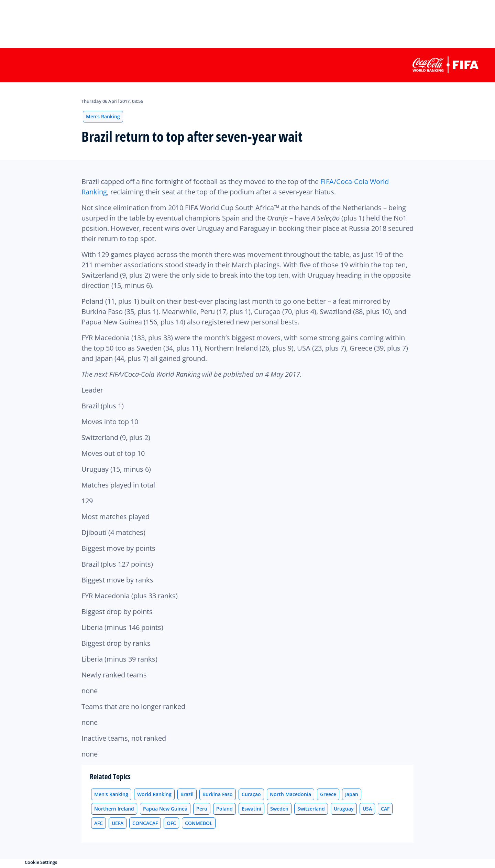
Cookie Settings (41, 862)
